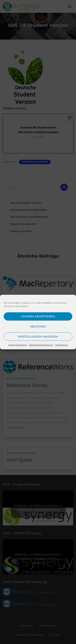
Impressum (61, 345)
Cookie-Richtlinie (18, 345)
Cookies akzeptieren (38, 316)
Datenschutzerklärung (41, 345)
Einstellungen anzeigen (38, 336)
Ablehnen (38, 326)
